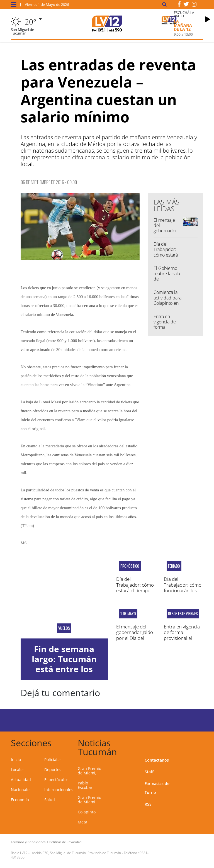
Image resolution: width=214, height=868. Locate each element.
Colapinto (87, 812)
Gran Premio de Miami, (89, 771)
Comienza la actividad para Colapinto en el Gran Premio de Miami (167, 306)
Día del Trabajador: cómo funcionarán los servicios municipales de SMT (183, 593)
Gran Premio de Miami (89, 800)
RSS (148, 804)
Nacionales (21, 790)
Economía (20, 800)
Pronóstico (130, 566)
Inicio (16, 760)
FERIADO (174, 566)
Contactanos (157, 760)
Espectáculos (56, 780)
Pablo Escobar (85, 785)
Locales (18, 770)
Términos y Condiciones (28, 842)
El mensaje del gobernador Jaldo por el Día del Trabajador (165, 233)
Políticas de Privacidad (65, 842)
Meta (82, 822)
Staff (149, 772)
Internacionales (59, 790)
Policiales (53, 760)
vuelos (64, 628)
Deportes (53, 770)
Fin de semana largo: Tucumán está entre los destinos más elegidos (64, 669)
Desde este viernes (183, 614)
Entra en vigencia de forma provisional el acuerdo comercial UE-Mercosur (183, 638)
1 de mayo (128, 614)
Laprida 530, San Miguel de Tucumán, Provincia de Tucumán (76, 853)
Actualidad (21, 780)
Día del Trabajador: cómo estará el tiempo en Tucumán (166, 255)
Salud (50, 800)
